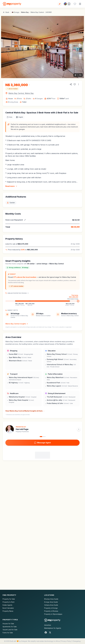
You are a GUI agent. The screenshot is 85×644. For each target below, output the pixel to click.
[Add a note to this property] (10, 117)
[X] (50, 632)
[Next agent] (79, 429)
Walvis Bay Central (37, 12)
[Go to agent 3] (45, 437)
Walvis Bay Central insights (17, 324)
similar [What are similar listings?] (33, 264)
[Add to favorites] (75, 84)
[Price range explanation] (28, 293)
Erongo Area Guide (51, 602)
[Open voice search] (60, 4)
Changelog (77, 641)
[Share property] (71, 84)
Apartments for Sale (10, 627)
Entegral (24, 641)
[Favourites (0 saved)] (75, 4)
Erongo (17, 12)
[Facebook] (46, 632)
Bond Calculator (8, 608)
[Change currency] (18, 85)
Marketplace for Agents (53, 628)
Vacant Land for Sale (10, 630)
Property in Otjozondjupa (53, 614)
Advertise (48, 625)
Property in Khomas (51, 611)
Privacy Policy (66, 641)
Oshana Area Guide (51, 605)
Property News (8, 611)
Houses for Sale (8, 624)
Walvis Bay (25, 12)
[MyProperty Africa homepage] (52, 620)
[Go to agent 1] (41, 437)
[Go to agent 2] (43, 437)
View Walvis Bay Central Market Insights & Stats (25, 411)
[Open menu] (80, 4)
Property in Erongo (51, 608)
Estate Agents (7, 605)
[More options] (79, 84)
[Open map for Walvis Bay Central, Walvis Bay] (20, 93)
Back (6, 12)
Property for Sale (9, 599)
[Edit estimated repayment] (25, 220)
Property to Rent (8, 602)
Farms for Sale (8, 633)
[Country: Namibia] (67, 4)
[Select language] (20, 117)
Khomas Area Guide (51, 599)
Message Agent (42, 443)
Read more (11, 186)
